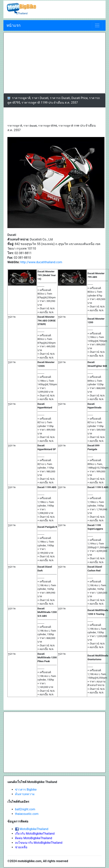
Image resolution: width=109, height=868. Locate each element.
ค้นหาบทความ (25, 794)
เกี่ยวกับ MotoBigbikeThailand (35, 834)
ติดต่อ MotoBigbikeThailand (34, 838)
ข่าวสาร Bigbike (26, 790)
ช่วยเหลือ (21, 847)
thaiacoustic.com (27, 814)
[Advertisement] (39, 63)
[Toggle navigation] (97, 25)
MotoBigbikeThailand (34, 829)
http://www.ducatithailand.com (41, 262)
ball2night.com (25, 809)
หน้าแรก (14, 25)
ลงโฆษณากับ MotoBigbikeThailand (39, 843)
